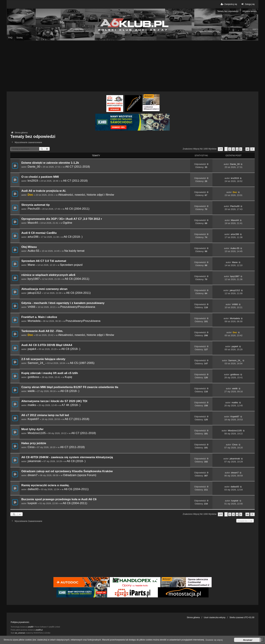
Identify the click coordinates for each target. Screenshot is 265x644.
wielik (31, 391)
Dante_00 (34, 167)
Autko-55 (34, 251)
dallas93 (33, 489)
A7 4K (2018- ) (71, 405)
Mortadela (34, 321)
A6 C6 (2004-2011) (77, 209)
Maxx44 (33, 223)
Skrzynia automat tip (35, 205)
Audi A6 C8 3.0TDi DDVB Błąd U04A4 (47, 345)
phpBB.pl (39, 630)
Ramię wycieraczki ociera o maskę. (45, 485)
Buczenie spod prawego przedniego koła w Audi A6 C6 (59, 499)
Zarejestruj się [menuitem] (229, 4)
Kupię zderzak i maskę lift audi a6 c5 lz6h (50, 373)
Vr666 (32, 307)
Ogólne (68, 223)
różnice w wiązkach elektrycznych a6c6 (48, 275)
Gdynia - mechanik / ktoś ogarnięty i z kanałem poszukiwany (63, 303)
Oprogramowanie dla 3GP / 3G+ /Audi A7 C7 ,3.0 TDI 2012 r (62, 219)
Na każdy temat (74, 251)
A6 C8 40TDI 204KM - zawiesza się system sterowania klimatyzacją (67, 457)
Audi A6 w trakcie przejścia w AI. (44, 191)
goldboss (34, 377)
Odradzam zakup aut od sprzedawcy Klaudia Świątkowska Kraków (67, 471)
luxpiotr (32, 503)
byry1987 (34, 279)
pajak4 (32, 349)
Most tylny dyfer (32, 429)
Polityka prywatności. (20, 622)
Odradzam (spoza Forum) (80, 475)
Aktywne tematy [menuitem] (250, 11)
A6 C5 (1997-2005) (82, 363)
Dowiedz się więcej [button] (214, 640)
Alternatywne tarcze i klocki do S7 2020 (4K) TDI (54, 401)
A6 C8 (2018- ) (73, 237)
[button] (220, 149)
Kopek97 (33, 419)
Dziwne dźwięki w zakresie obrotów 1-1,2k (50, 163)
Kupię (68, 377)
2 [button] (230, 149)
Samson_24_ (36, 363)
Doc (30, 195)
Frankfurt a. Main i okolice (39, 317)
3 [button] (233, 149)
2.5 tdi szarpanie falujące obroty (43, 359)
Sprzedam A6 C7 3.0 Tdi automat (44, 261)
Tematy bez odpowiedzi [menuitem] (228, 11)
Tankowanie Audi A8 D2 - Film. (42, 331)
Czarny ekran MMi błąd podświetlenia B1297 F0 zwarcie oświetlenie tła (70, 387)
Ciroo (31, 447)
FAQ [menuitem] (10, 38)
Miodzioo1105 (37, 433)
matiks (32, 405)
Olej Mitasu (29, 247)
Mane (31, 265)
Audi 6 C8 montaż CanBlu (39, 233)
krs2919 (33, 181)
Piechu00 (34, 209)
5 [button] (241, 149)
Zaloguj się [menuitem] (248, 4)
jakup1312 (34, 293)
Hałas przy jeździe (34, 443)
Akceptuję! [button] (248, 640)
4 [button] (237, 149)
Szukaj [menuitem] (19, 38)
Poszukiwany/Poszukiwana (78, 307)
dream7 (33, 475)
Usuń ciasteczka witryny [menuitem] (215, 617)
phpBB (31, 627)
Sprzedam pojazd (71, 265)
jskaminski (34, 461)
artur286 (33, 237)
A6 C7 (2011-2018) (78, 167)
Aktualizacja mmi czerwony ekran (44, 289)
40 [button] (247, 149)
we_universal (20, 633)
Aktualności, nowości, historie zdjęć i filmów (86, 195)
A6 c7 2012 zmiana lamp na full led (45, 415)
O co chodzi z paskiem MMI (40, 177)
